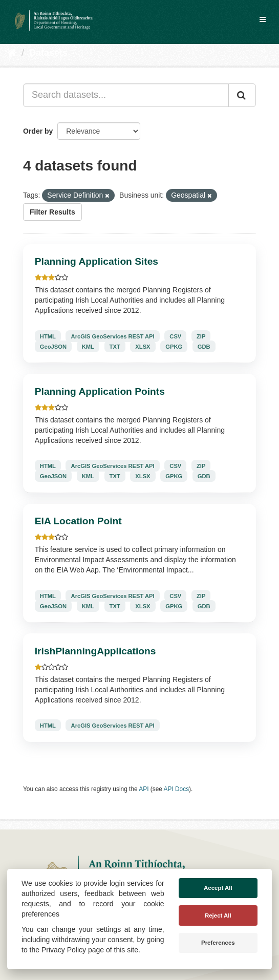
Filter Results (52, 212)
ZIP (201, 336)
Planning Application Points (100, 391)
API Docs (177, 789)
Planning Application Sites (96, 261)
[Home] (12, 53)
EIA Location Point (78, 521)
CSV (175, 336)
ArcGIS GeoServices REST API (113, 336)
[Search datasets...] (126, 95)
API (144, 789)
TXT (115, 346)
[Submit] (242, 95)
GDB (204, 346)
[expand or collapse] (263, 19)
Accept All (218, 888)
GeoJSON (53, 346)
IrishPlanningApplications (95, 651)
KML (88, 346)
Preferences (218, 943)
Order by (38, 131)
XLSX (143, 346)
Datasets (48, 53)
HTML (48, 336)
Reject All (218, 915)
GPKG (174, 346)
